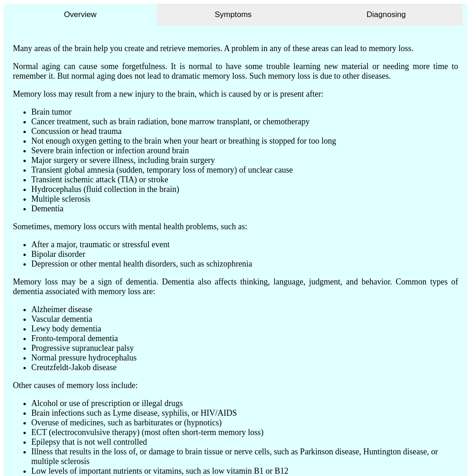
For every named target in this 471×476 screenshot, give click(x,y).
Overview (80, 15)
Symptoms (233, 15)
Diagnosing (386, 15)
